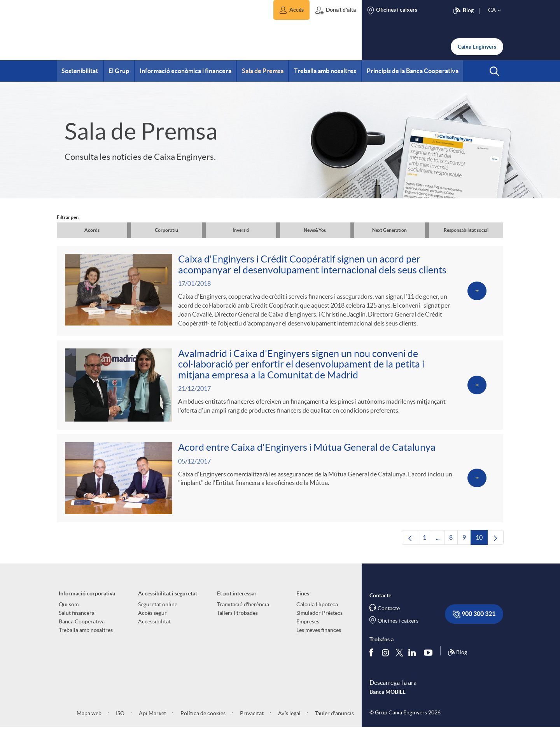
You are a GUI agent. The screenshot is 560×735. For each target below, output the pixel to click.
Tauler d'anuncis (334, 720)
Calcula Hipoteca (317, 611)
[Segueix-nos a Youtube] (430, 660)
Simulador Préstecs (319, 620)
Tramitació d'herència (243, 611)
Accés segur (152, 620)
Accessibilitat (154, 628)
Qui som (69, 611)
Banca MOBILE (388, 699)
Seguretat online (158, 611)
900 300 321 (474, 621)
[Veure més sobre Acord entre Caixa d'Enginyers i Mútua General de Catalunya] (280, 484)
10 (482, 546)
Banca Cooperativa (82, 628)
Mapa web (89, 720)
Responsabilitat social (466, 230)
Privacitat (251, 720)
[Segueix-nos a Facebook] (373, 660)
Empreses (308, 628)
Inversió (241, 230)
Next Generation (389, 230)
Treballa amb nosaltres (86, 637)
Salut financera (77, 620)
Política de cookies (202, 720)
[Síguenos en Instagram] (386, 659)
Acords (92, 230)
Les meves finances (319, 637)
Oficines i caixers (398, 628)
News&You (315, 230)
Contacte (389, 615)
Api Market (152, 720)
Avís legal (289, 720)
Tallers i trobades (237, 620)
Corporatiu (166, 230)
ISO (120, 720)
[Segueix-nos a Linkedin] (414, 660)
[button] (291, 10)
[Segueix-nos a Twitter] (399, 659)
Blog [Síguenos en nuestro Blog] (457, 660)
